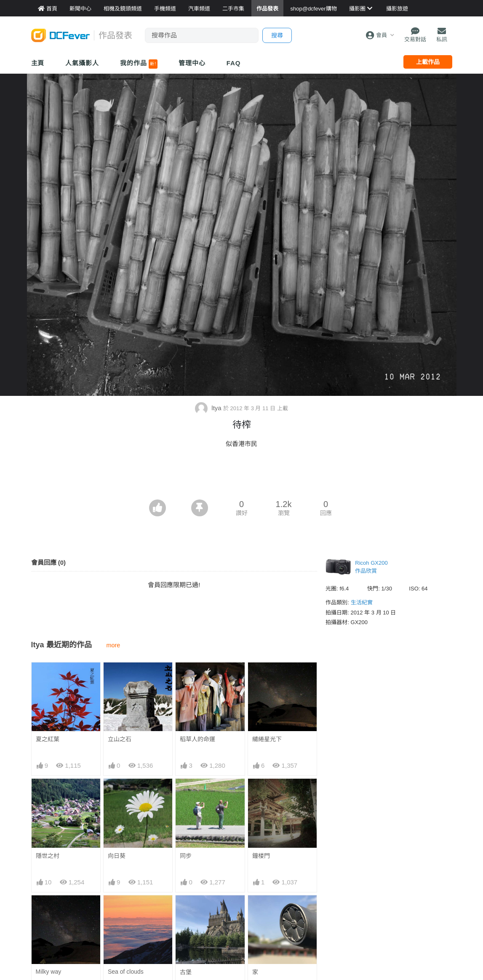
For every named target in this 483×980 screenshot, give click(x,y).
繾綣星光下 (267, 739)
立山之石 (120, 739)
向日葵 (117, 856)
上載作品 (428, 62)
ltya (209, 408)
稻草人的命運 (197, 739)
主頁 (38, 63)
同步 (186, 856)
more (113, 645)
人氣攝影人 (82, 63)
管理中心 (192, 63)
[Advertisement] (242, 476)
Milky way (49, 972)
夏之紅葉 (48, 739)
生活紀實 (362, 602)
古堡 (186, 972)
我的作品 (139, 64)
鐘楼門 (261, 856)
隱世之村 (48, 856)
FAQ (234, 63)
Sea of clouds (126, 972)
